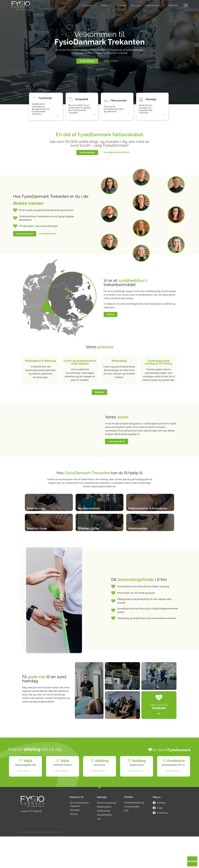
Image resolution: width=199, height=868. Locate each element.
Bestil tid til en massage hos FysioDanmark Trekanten (146, 111)
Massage (136, 5)
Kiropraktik (122, 5)
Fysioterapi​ (47, 99)
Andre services (153, 5)
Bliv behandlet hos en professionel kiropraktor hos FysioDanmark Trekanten (77, 111)
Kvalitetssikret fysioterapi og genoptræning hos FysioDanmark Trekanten (41, 111)
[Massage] (142, 100)
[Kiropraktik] (72, 99)
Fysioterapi (89, 5)
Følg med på (159, 738)
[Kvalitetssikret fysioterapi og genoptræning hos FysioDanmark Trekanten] (57, 116)
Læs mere (23, 802)
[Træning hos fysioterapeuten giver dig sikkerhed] (127, 114)
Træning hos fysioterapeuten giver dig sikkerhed (113, 111)
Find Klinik (173, 5)
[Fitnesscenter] (107, 102)
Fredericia (176, 792)
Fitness (106, 5)
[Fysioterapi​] (35, 99)
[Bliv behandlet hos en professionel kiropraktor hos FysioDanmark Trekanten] (93, 116)
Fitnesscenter (121, 102)
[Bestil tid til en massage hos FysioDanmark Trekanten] (162, 115)
